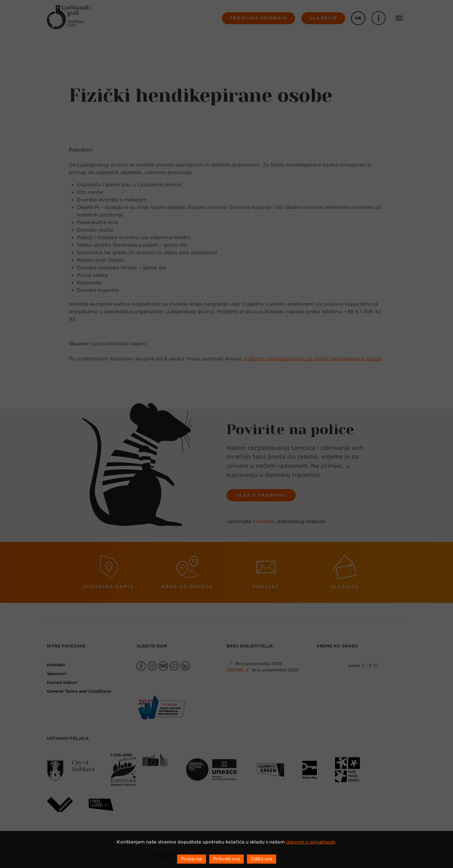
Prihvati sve (226, 859)
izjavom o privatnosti (310, 842)
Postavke (192, 859)
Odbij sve (262, 859)
